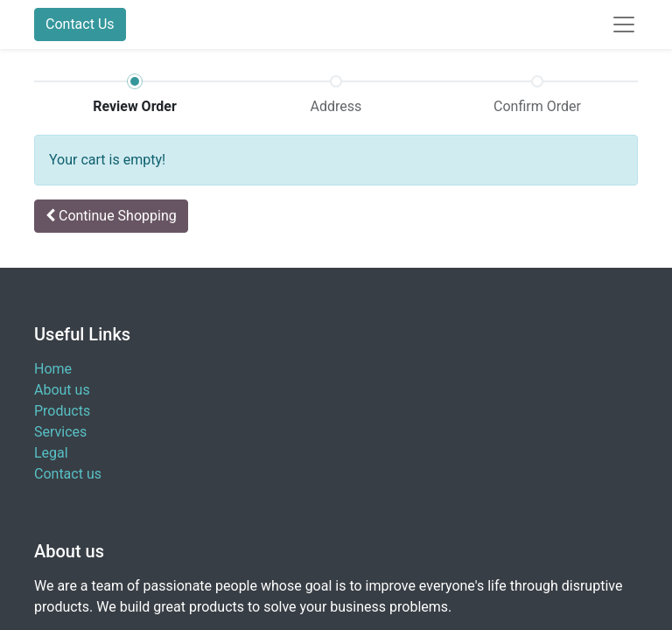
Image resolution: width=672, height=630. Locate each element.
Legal (51, 453)
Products (62, 411)
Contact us (68, 474)
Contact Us (80, 24)
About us (62, 390)
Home (53, 369)
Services (60, 432)
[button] (111, 216)
